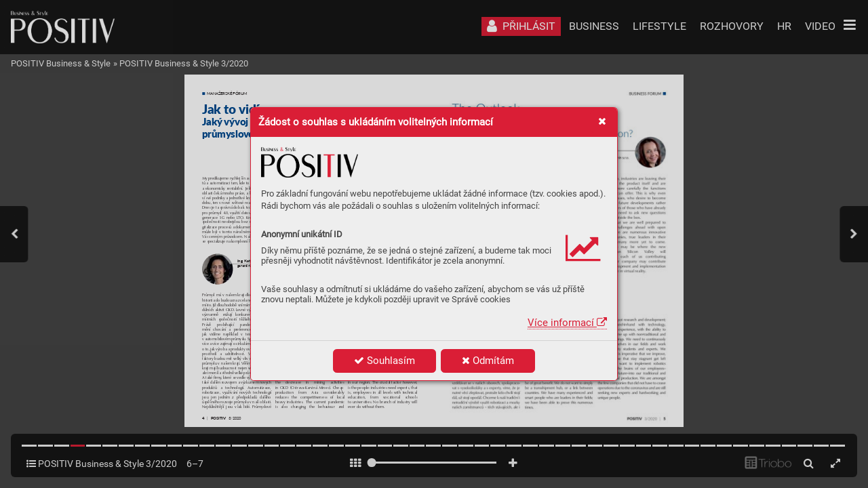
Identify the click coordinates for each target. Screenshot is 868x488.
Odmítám (488, 361)
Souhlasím (384, 361)
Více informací (567, 323)
